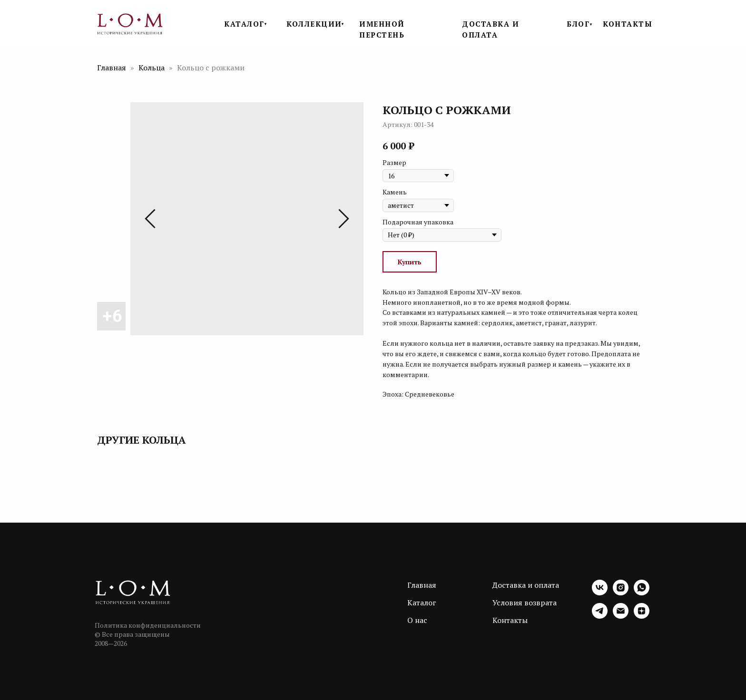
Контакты (510, 620)
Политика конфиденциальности (148, 625)
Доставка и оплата (526, 585)
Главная (112, 68)
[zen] (642, 616)
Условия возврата (525, 603)
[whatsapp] (642, 593)
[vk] (600, 593)
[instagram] (621, 593)
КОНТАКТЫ (628, 24)
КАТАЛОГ (244, 24)
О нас (417, 620)
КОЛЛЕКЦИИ (314, 24)
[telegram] (600, 616)
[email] (621, 616)
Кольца (152, 68)
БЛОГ (578, 24)
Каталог (422, 603)
